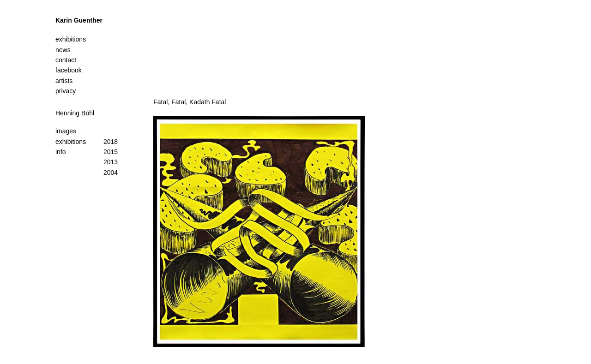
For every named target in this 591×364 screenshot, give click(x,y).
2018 (111, 142)
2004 (111, 173)
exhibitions (71, 142)
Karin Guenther (79, 20)
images (66, 131)
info (61, 152)
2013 (111, 162)
